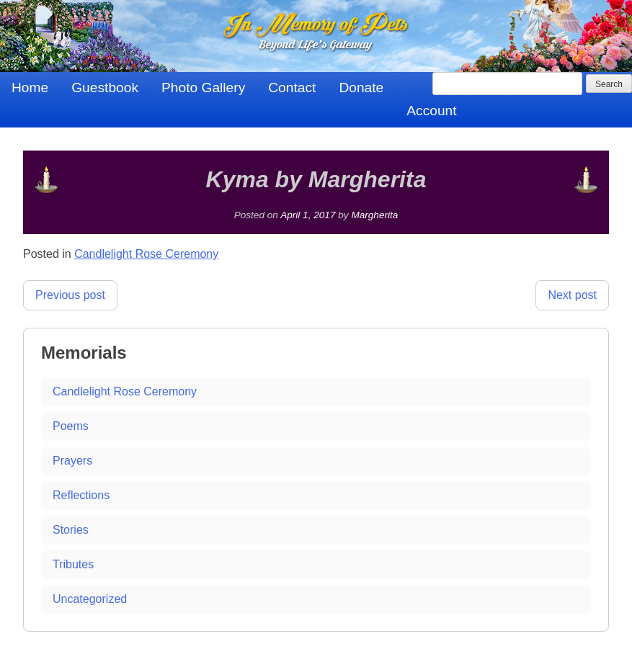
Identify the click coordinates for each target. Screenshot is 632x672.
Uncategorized (90, 599)
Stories (71, 530)
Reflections (81, 495)
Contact (292, 88)
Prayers (72, 461)
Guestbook (105, 88)
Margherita (374, 215)
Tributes (73, 564)
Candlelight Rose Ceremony (146, 254)
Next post (572, 295)
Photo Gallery (203, 88)
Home (30, 88)
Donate (361, 88)
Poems (71, 426)
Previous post (70, 295)
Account (431, 111)
